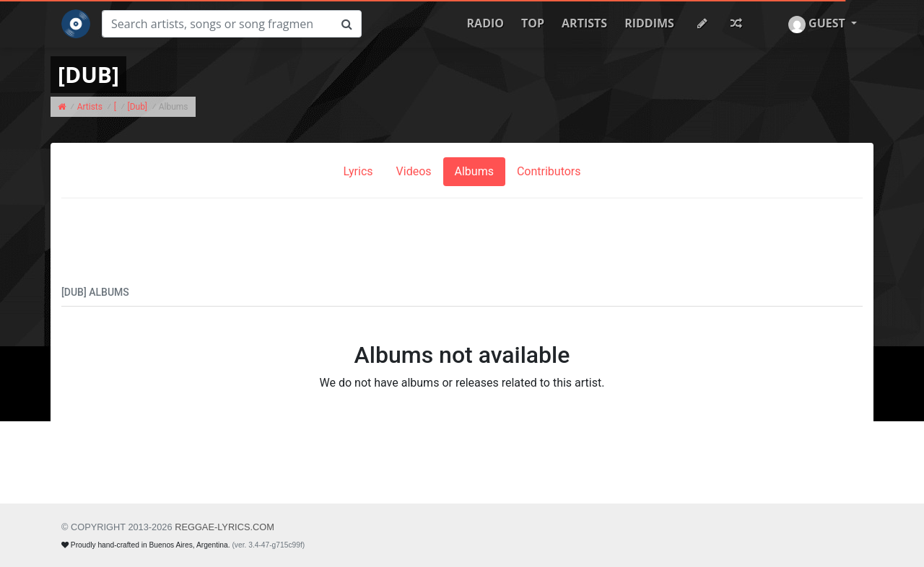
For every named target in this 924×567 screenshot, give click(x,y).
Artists (584, 23)
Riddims (649, 23)
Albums (474, 171)
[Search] (217, 24)
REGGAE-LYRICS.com (225, 527)
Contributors (549, 171)
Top (533, 23)
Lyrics (358, 171)
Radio (485, 23)
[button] (823, 24)
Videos (414, 171)
